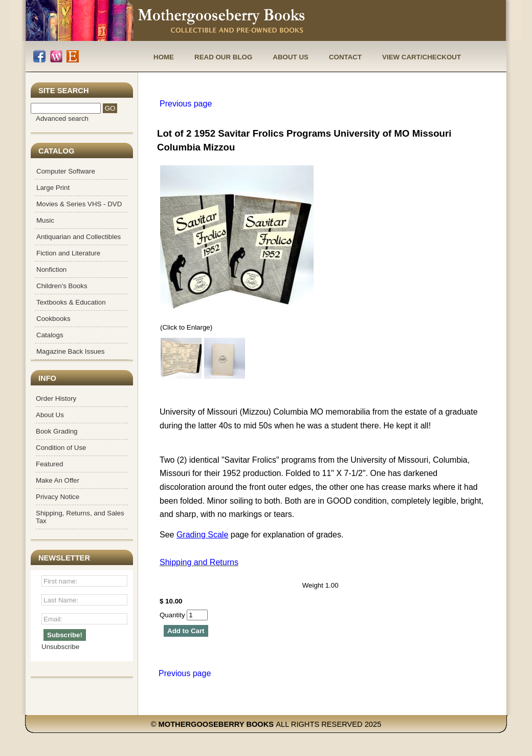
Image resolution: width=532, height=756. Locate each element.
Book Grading (57, 431)
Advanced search (62, 118)
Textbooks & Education (71, 302)
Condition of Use (61, 448)
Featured (49, 464)
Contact (345, 57)
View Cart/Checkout (422, 57)
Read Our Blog (223, 57)
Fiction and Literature (68, 253)
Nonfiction (51, 269)
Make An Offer (58, 480)
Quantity (184, 615)
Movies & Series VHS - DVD (79, 204)
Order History (56, 398)
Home (164, 57)
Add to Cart (186, 631)
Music (45, 220)
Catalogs (50, 335)
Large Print (53, 188)
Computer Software (66, 171)
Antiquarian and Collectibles (79, 237)
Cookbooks (53, 319)
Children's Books (62, 286)
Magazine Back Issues (70, 351)
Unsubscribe (60, 647)
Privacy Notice (58, 497)
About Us (291, 57)
